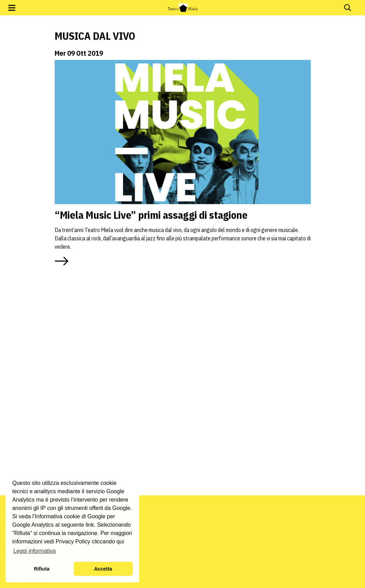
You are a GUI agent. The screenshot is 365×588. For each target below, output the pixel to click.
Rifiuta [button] (42, 569)
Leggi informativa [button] (34, 551)
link (90, 525)
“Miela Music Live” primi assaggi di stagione (151, 215)
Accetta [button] (103, 569)
